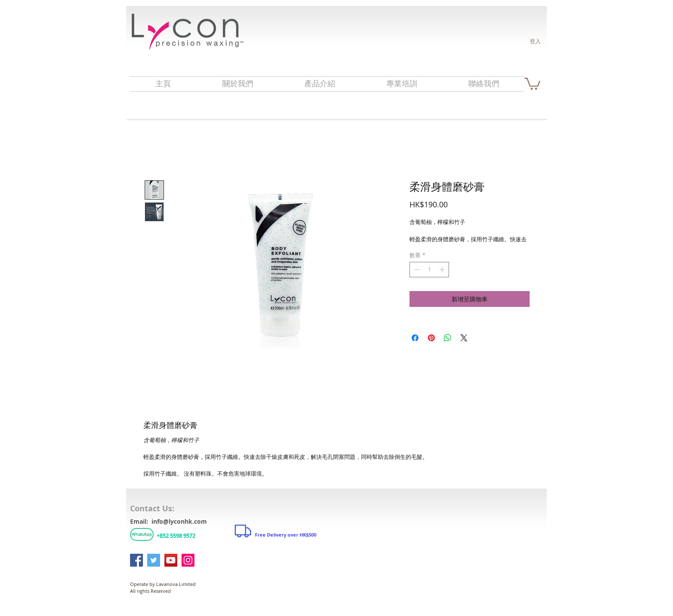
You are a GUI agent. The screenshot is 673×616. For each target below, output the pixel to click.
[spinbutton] (429, 270)
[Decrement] (416, 270)
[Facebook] (136, 560)
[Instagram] (188, 560)
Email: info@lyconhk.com (168, 521)
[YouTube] (171, 560)
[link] (532, 83)
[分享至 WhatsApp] (448, 338)
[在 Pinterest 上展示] (431, 338)
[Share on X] (464, 338)
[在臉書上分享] (415, 338)
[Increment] (443, 270)
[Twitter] (154, 560)
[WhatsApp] (142, 534)
